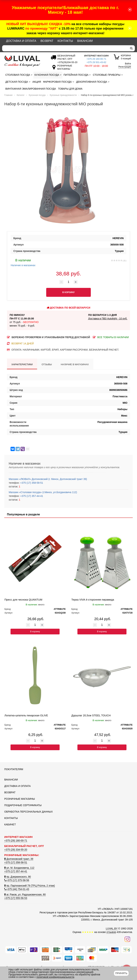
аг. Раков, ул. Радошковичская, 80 (25, 894)
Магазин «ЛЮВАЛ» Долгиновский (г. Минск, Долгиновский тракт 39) (48, 479)
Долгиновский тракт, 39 (19, 859)
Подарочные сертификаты (23, 805)
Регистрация (125, 67)
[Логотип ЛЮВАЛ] (24, 61)
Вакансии (85, 41)
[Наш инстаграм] (127, 939)
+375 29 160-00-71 (96, 59)
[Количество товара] (68, 282)
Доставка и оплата (21, 41)
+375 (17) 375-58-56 (17, 880)
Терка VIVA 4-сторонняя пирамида (93, 600)
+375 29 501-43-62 (96, 62)
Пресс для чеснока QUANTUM (23, 600)
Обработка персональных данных (29, 812)
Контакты (65, 41)
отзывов (111, 932)
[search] (131, 48)
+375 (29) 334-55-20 (16, 850)
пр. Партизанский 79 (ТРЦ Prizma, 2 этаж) (30, 886)
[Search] (65, 48)
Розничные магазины (20, 799)
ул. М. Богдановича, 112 (19, 868)
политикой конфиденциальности (55, 977)
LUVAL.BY (112, 929)
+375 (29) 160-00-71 (16, 841)
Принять (121, 973)
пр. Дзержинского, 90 (18, 877)
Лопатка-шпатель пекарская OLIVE (26, 715)
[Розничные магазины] (64, 69)
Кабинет (10, 824)
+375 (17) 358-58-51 (31, 483)
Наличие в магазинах (23, 262)
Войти (128, 64)
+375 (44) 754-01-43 (17, 889)
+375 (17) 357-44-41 (31, 496)
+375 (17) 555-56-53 (16, 898)
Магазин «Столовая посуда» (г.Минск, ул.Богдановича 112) (43, 492)
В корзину (35, 632)
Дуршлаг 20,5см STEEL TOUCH (91, 715)
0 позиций (126, 57)
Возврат (47, 41)
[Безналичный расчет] (67, 62)
